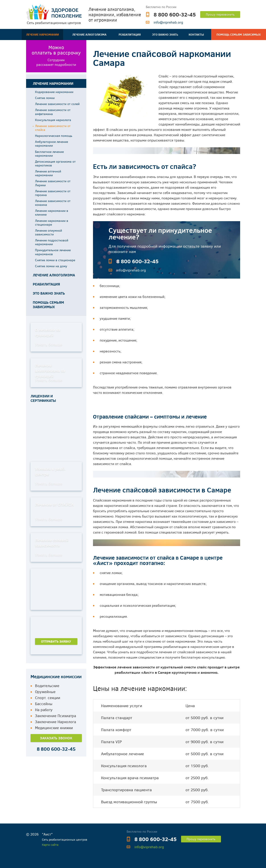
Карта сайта (50, 845)
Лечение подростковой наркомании (52, 242)
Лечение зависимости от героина (53, 193)
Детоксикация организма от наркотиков (55, 163)
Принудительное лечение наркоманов (53, 252)
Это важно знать (165, 34)
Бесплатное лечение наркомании (49, 154)
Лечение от (54, 504)
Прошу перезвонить (220, 14)
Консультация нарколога (53, 120)
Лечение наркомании (42, 34)
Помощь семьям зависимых (239, 34)
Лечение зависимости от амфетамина (53, 112)
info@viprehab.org (168, 22)
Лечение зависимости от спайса (53, 128)
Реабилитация (130, 34)
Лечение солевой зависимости (52, 543)
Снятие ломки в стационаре (55, 260)
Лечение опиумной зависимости (48, 232)
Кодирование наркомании (54, 92)
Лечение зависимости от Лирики (53, 183)
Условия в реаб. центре (50, 471)
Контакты (196, 34)
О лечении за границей (48, 332)
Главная (7, 34)
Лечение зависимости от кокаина (53, 203)
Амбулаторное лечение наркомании (52, 144)
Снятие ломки (45, 98)
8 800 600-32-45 (175, 14)
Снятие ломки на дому (51, 266)
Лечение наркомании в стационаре (52, 223)
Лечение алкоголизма (89, 34)
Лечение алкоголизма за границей (50, 371)
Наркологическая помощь (54, 136)
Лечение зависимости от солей (57, 104)
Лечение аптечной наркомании (48, 173)
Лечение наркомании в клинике (52, 212)
